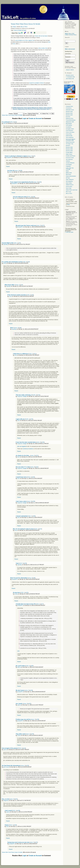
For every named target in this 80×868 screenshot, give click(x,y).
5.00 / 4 (25, 262)
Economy (68, 117)
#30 (28, 766)
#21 (37, 455)
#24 (34, 477)
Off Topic (68, 178)
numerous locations (28, 449)
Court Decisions (70, 130)
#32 (30, 703)
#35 (34, 516)
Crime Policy (69, 134)
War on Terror (24, 27)
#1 (16, 122)
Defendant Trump (70, 110)
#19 (43, 442)
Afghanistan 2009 (70, 122)
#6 (20, 328)
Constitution (69, 127)
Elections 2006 (69, 147)
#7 (34, 156)
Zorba (16, 594)
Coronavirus (69, 108)
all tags (24, 30)
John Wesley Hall (70, 79)
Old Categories (69, 181)
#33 (19, 810)
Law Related (69, 165)
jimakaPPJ (9, 157)
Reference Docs (70, 118)
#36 (38, 719)
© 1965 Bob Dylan (69, 232)
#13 (39, 395)
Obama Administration (71, 176)
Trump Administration (71, 120)
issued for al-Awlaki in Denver (37, 83)
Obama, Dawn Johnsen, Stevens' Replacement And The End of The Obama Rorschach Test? (32, 108)
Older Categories (70, 180)
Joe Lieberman (69, 159)
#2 (20, 243)
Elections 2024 (69, 115)
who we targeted (22, 446)
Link (18, 651)
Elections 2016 (69, 111)
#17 (42, 604)
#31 (16, 799)
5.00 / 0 (21, 563)
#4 (22, 285)
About (70, 34)
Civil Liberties (69, 125)
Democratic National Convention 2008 (71, 140)
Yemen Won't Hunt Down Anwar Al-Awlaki (12, 115)
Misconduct (69, 174)
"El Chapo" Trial (69, 144)
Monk (69, 205)
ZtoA (5, 123)
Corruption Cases (70, 129)
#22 (37, 467)
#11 (35, 354)
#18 (34, 197)
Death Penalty (69, 136)
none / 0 (30, 156)
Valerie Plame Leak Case (72, 190)
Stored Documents (70, 142)
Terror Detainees (70, 137)
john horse (6, 767)
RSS (73, 34)
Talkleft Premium (70, 185)
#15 (32, 419)
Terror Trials (69, 188)
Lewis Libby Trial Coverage (70, 169)
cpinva (19, 667)
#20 (25, 563)
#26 (32, 666)
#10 (27, 592)
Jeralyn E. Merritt (70, 70)
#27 (43, 225)
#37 (36, 842)
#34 (15, 825)
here (49, 42)
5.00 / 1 (29, 197)
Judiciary (68, 161)
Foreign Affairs (69, 152)
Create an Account (35, 118)
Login (24, 118)
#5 (33, 295)
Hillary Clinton (69, 154)
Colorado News (69, 106)
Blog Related (69, 124)
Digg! (19, 33)
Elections (68, 146)
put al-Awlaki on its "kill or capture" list (25, 40)
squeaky (6, 244)
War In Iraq (68, 192)
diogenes (6, 800)
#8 (34, 578)
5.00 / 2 (12, 122)
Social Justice (69, 186)
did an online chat (43, 48)
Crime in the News (70, 132)
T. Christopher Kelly (70, 77)
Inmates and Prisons (71, 156)
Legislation (68, 166)
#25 (33, 734)
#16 (40, 182)
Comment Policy (72, 35)
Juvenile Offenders (70, 163)
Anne (5, 263)
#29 (34, 501)
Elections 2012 (69, 113)
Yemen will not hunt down (41, 36)
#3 (29, 262)
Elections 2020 (69, 151)
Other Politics (69, 183)
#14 (24, 748)
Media (67, 171)
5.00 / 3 (29, 295)
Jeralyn (14, 27)
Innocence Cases (70, 158)
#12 (41, 529)
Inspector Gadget (22, 396)
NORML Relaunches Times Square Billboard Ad (25, 108)
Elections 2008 (69, 149)
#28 (31, 690)
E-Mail (66, 35)
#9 (21, 171)
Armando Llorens (70, 75)
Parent (8, 166)
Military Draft (69, 173)
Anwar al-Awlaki (18, 30)
